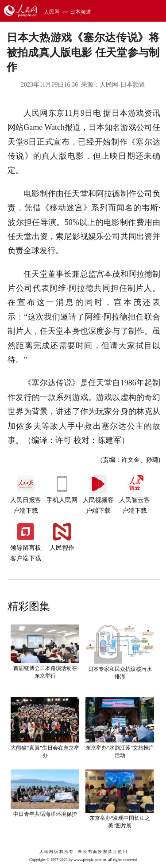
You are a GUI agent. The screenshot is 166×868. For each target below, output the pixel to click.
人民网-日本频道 (122, 85)
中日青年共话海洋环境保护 (45, 814)
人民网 (52, 12)
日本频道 (81, 12)
